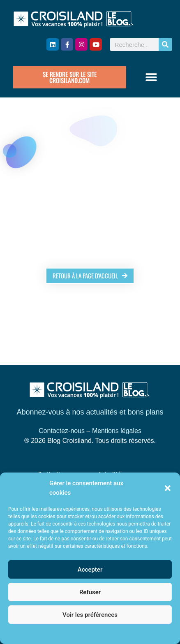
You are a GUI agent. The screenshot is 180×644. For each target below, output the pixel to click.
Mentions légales (117, 431)
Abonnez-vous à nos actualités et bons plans (90, 412)
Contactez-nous (62, 431)
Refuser (90, 592)
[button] (168, 488)
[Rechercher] (165, 44)
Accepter (90, 570)
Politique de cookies (86, 633)
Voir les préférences (90, 615)
